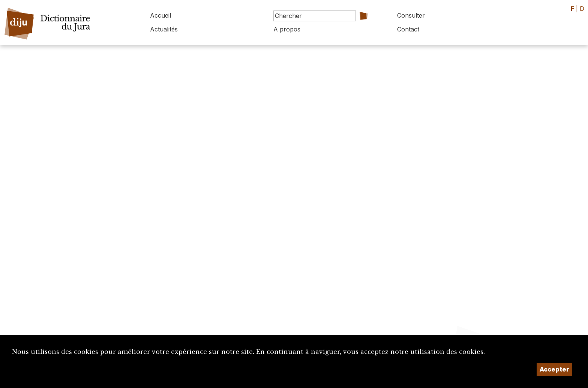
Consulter (411, 15)
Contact (408, 29)
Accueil (160, 15)
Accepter (554, 369)
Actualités (164, 29)
